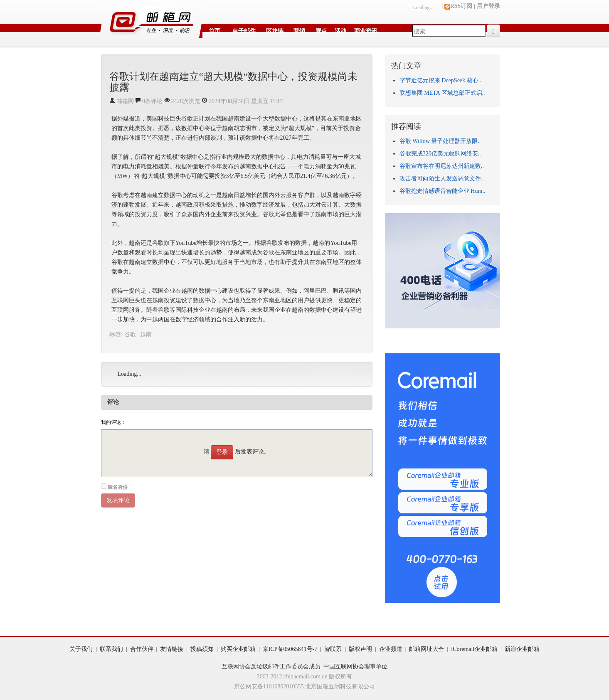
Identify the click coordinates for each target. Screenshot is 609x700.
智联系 (333, 649)
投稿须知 (202, 649)
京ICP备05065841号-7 (290, 649)
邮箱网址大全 (427, 649)
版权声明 (360, 649)
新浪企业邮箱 (522, 649)
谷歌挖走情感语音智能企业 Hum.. (443, 191)
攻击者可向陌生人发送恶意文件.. (442, 179)
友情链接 (172, 649)
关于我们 (81, 649)
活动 (340, 31)
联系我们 (111, 649)
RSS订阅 (459, 6)
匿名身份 (118, 487)
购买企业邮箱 (238, 649)
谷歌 (130, 334)
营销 (299, 31)
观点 (321, 31)
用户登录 (488, 6)
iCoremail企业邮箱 (474, 649)
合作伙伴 (142, 649)
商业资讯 (366, 31)
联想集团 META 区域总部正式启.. (442, 93)
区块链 (275, 31)
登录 (222, 452)
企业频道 (391, 649)
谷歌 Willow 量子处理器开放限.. (440, 141)
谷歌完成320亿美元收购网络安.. (440, 154)
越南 (146, 334)
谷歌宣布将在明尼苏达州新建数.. (442, 166)
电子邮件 (244, 31)
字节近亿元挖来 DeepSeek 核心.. (440, 80)
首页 (215, 31)
